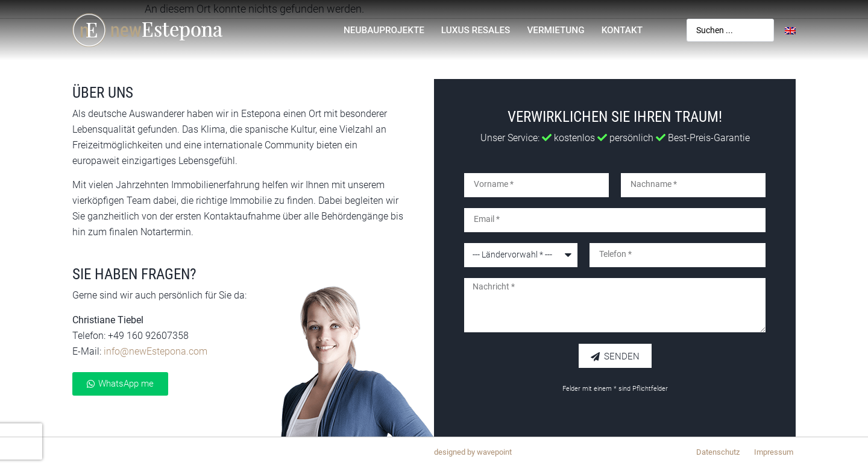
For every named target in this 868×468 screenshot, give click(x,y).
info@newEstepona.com (156, 351)
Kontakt (622, 30)
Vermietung (555, 30)
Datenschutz (718, 452)
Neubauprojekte (384, 30)
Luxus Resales (476, 30)
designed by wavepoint (473, 452)
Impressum (774, 452)
